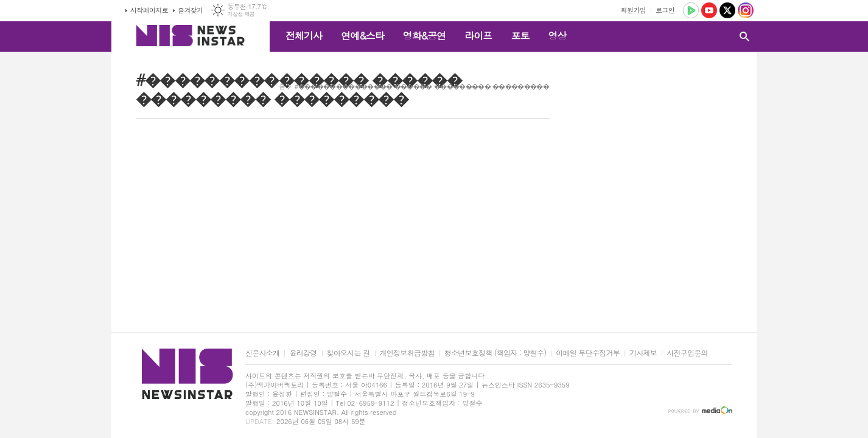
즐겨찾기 (190, 10)
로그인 (665, 10)
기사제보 (643, 353)
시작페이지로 (149, 10)
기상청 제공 (241, 14)
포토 (520, 36)
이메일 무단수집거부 (588, 353)
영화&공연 (425, 36)
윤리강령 (303, 353)
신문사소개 (262, 353)
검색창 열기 (744, 36)
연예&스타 (362, 36)
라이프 (478, 36)
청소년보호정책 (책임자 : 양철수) (495, 353)
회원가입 (633, 10)
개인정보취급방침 (407, 353)
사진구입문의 (687, 353)
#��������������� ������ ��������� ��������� (422, 86)
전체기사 (304, 36)
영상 (557, 36)
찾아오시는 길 (348, 353)
